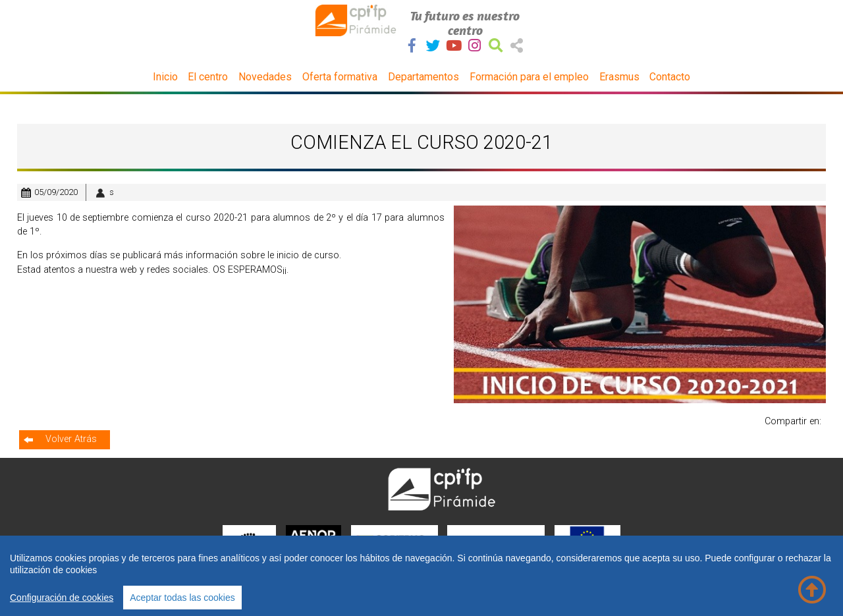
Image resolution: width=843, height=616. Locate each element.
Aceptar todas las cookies (182, 598)
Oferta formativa (340, 77)
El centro (208, 77)
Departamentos (423, 77)
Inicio (165, 77)
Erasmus (619, 77)
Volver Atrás (71, 439)
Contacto (670, 77)
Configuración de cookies (62, 598)
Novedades (265, 77)
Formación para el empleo (529, 77)
